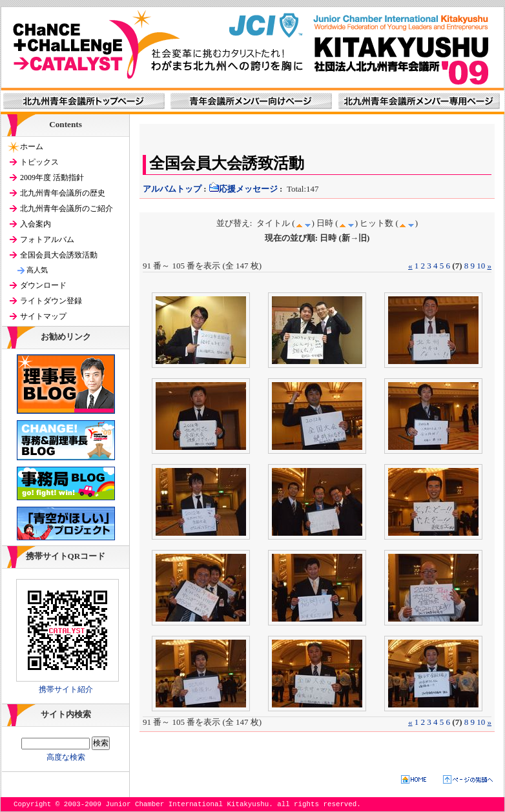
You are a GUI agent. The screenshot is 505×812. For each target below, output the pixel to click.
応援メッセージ (243, 189)
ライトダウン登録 (51, 301)
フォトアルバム (47, 239)
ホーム (32, 147)
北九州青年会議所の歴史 (63, 193)
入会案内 (36, 224)
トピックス (39, 162)
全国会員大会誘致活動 (59, 255)
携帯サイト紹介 (66, 689)
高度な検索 (66, 757)
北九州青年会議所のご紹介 (67, 208)
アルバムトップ (172, 189)
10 (481, 266)
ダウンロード (43, 285)
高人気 (37, 270)
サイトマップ (43, 316)
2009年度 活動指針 (52, 178)
